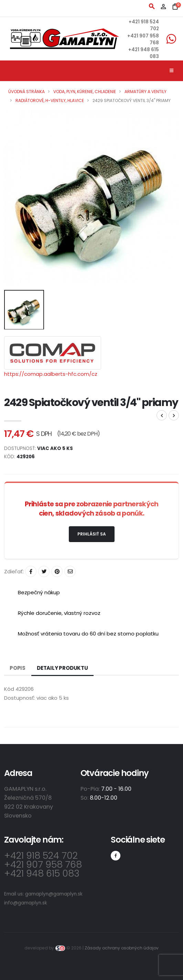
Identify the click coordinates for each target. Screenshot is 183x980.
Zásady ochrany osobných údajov (122, 948)
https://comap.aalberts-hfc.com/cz (51, 374)
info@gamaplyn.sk (26, 903)
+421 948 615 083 (42, 873)
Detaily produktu (62, 668)
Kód (9, 689)
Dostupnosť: (20, 698)
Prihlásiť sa (92, 534)
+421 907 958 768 (43, 864)
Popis (18, 668)
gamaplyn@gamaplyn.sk (54, 894)
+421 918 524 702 (41, 855)
